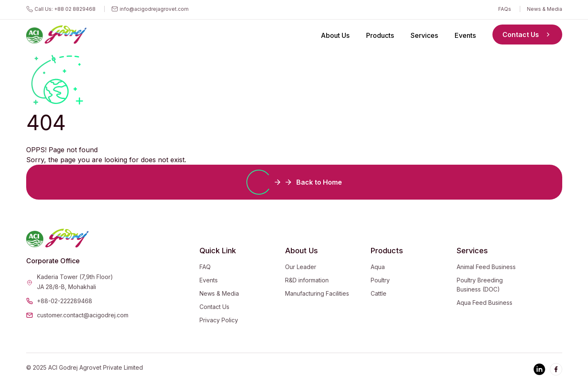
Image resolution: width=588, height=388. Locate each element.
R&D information (307, 280)
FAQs (505, 9)
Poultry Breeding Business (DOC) (480, 285)
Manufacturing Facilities (317, 293)
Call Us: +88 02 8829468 (65, 9)
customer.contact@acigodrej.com (83, 315)
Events (465, 35)
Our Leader (301, 267)
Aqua (378, 267)
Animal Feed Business (486, 267)
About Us (335, 35)
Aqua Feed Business (485, 303)
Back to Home (294, 182)
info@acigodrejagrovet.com (154, 9)
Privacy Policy (219, 320)
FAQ (205, 267)
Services (424, 35)
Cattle (379, 293)
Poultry (380, 280)
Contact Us (527, 35)
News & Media (545, 9)
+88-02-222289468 (65, 301)
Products (380, 35)
